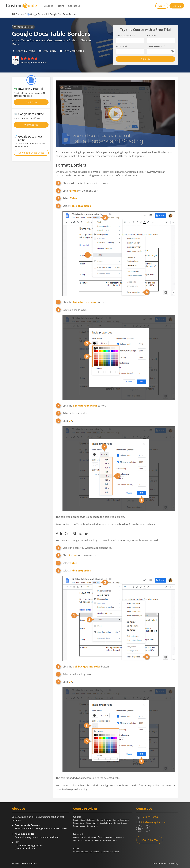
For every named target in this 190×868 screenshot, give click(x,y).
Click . (68, 421)
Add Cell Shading (72, 533)
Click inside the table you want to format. (86, 183)
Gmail (76, 820)
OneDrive (108, 837)
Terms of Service (160, 864)
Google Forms (106, 823)
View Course (31, 125)
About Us (19, 809)
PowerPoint (88, 840)
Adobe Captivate (81, 852)
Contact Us (74, 6)
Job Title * (152, 36)
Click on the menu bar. (80, 191)
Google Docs (37, 14)
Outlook (77, 840)
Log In (162, 6)
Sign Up (177, 6)
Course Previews (85, 809)
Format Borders (71, 165)
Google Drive (92, 823)
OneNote (118, 837)
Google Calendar (88, 820)
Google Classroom (121, 820)
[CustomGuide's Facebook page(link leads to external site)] (147, 829)
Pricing (61, 6)
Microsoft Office (95, 837)
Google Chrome (104, 820)
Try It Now (31, 102)
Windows (107, 840)
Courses (48, 6)
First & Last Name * (125, 36)
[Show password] (172, 51)
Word (116, 840)
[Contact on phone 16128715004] (157, 817)
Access (76, 837)
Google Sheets (120, 823)
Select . (70, 198)
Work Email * (122, 46)
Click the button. (84, 302)
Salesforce (94, 852)
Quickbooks (106, 852)
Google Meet (93, 826)
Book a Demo (149, 840)
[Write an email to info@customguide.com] (157, 822)
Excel (83, 837)
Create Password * (156, 46)
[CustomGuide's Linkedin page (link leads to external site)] (139, 829)
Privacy (175, 864)
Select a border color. (75, 310)
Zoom (116, 852)
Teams (98, 840)
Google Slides (79, 826)
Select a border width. (75, 413)
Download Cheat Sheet (31, 153)
